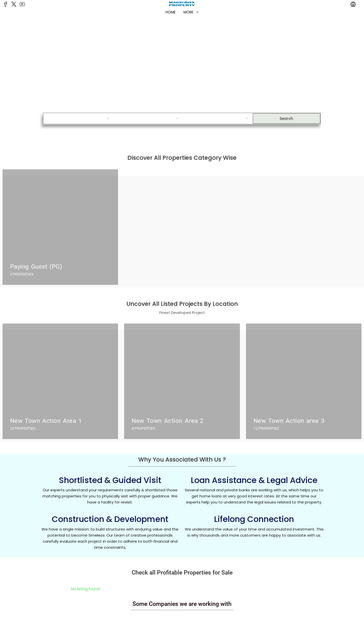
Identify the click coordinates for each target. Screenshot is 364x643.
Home (171, 12)
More (188, 12)
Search (286, 115)
